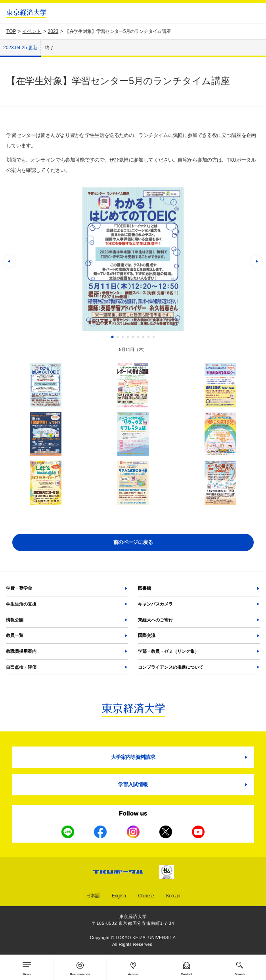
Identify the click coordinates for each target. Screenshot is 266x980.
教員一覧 (15, 635)
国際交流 (147, 635)
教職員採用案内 (21, 651)
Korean (173, 896)
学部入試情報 (133, 784)
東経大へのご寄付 (155, 620)
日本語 (93, 896)
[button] (10, 261)
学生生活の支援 (21, 604)
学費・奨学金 (19, 588)
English (119, 896)
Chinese (146, 896)
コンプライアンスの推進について (171, 667)
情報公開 (15, 620)
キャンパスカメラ (155, 604)
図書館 (144, 588)
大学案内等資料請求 (133, 757)
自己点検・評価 (21, 667)
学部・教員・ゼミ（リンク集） (168, 651)
